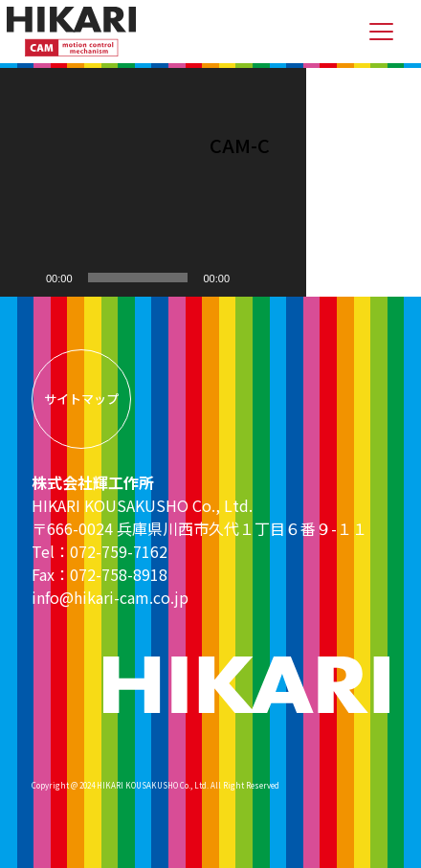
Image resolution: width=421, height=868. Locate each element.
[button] (153, 182)
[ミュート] (251, 278)
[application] (153, 182)
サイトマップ (81, 399)
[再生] (25, 278)
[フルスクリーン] (281, 278)
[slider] (138, 278)
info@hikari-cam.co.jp (110, 597)
